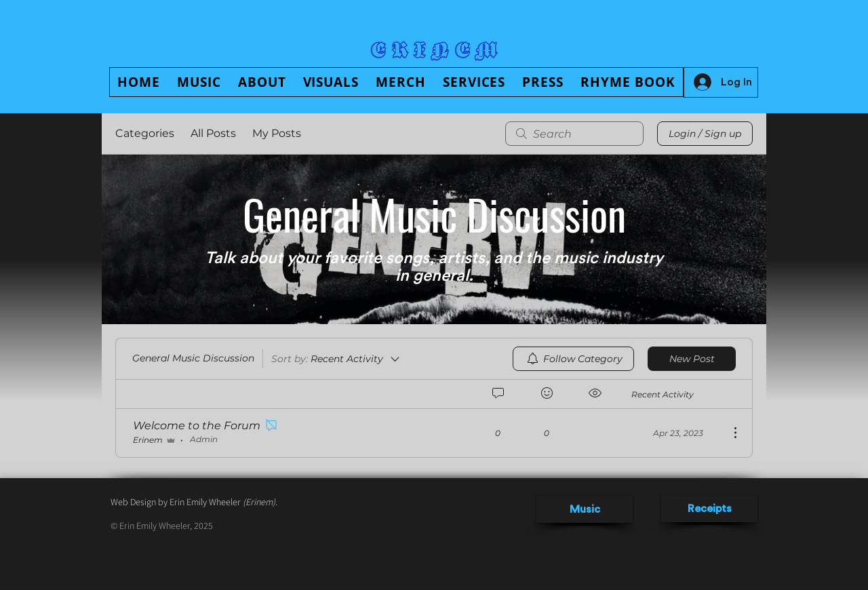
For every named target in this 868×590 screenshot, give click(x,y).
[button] (262, 82)
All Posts (213, 133)
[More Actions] (728, 433)
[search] (574, 134)
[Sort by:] (336, 359)
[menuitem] (573, 359)
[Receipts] (709, 509)
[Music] (585, 509)
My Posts (277, 133)
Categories (145, 133)
